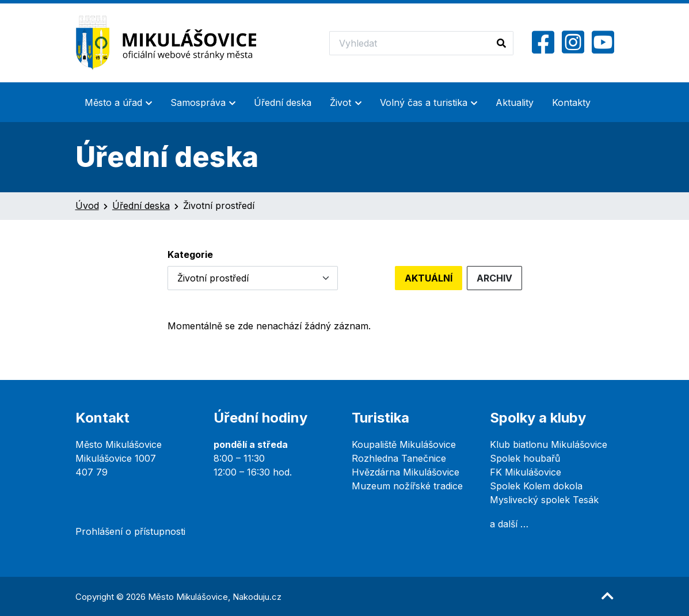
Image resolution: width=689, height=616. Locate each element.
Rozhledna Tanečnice (399, 458)
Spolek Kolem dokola (536, 486)
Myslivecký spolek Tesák (544, 500)
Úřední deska (283, 102)
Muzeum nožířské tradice (407, 486)
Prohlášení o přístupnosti (130, 531)
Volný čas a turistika (424, 102)
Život (340, 102)
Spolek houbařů (525, 458)
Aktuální (429, 278)
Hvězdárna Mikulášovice (406, 472)
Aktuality (515, 102)
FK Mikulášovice (526, 472)
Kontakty (571, 102)
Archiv (494, 278)
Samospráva (198, 102)
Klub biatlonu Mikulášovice (549, 444)
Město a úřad (113, 102)
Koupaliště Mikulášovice (404, 444)
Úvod (87, 206)
